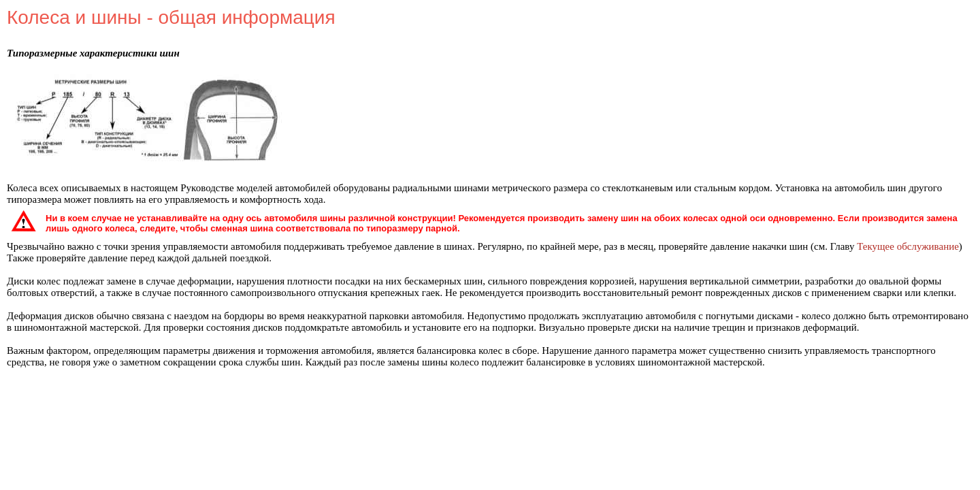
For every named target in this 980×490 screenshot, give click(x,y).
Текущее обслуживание (908, 246)
